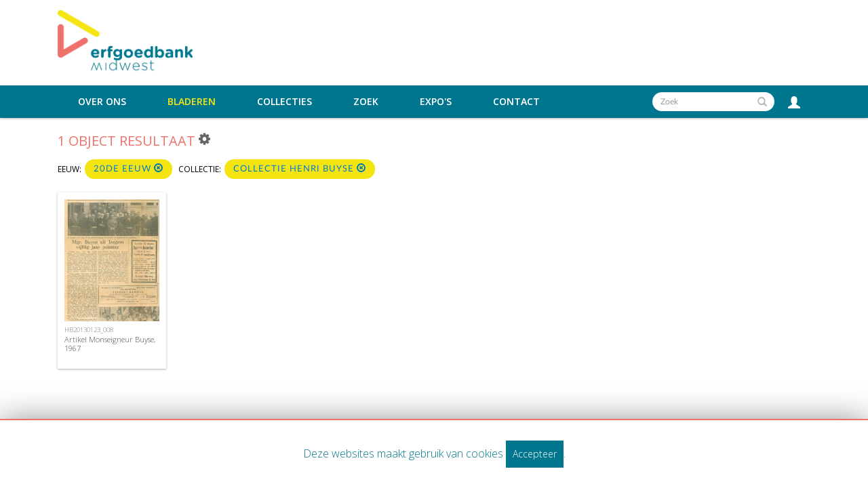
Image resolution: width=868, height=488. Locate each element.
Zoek (366, 102)
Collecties (284, 102)
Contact (516, 102)
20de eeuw (129, 168)
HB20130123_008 (89, 330)
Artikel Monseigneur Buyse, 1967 (110, 344)
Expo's (436, 102)
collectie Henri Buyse (300, 168)
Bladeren (192, 102)
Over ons (102, 102)
